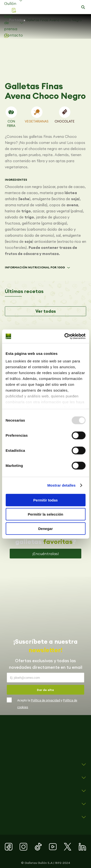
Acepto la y (47, 704)
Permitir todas (45, 500)
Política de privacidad (45, 700)
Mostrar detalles (62, 485)
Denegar (45, 528)
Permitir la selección (46, 514)
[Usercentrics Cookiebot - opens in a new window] (65, 336)
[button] (83, 7)
